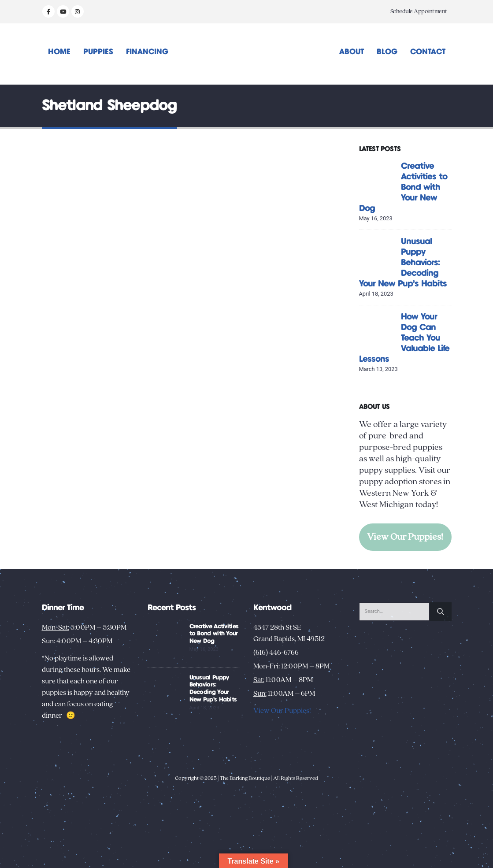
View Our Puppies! (405, 537)
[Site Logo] (246, 54)
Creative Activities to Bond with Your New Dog (403, 187)
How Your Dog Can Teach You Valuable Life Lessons (404, 338)
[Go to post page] (378, 179)
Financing (147, 52)
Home (59, 52)
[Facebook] (48, 11)
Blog (387, 52)
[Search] (441, 612)
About (352, 52)
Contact (428, 52)
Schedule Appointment (419, 11)
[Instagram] (78, 11)
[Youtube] (63, 11)
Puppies (98, 52)
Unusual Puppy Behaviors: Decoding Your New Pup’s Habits (403, 263)
